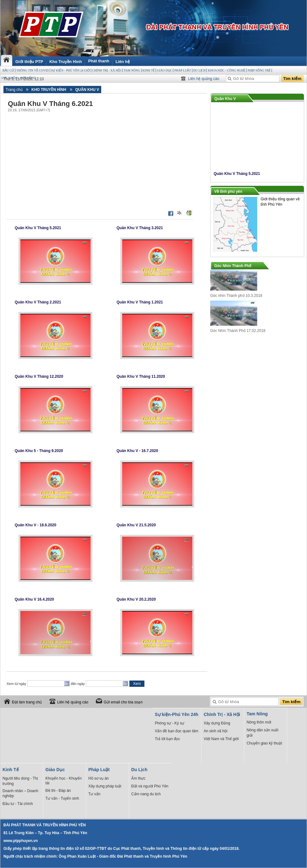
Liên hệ (123, 62)
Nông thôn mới (259, 722)
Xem (137, 684)
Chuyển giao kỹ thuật (264, 743)
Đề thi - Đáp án (58, 791)
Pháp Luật (182, 70)
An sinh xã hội (216, 731)
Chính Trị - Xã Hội (107, 70)
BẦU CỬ (8, 70)
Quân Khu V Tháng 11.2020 (141, 376)
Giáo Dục (164, 70)
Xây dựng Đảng (217, 723)
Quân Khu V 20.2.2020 (136, 599)
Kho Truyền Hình (66, 62)
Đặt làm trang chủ (27, 702)
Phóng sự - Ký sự (169, 723)
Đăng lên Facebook (171, 213)
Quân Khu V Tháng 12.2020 (39, 376)
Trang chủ (14, 90)
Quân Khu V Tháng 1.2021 (140, 302)
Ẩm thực (138, 778)
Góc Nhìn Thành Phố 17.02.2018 (238, 331)
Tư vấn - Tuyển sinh (62, 798)
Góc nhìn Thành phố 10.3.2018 (236, 296)
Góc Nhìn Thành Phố (233, 266)
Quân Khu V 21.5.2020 (136, 525)
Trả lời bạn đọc (167, 739)
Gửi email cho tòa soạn (123, 702)
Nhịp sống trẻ (259, 70)
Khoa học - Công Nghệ (226, 70)
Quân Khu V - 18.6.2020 (36, 525)
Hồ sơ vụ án (99, 778)
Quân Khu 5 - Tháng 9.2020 (39, 451)
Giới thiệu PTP (29, 62)
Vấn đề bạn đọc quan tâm (177, 731)
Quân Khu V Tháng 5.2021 (38, 228)
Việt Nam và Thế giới (221, 739)
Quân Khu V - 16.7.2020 (137, 451)
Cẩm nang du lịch (146, 794)
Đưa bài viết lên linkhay (180, 213)
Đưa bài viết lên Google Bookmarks (189, 213)
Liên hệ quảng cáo (204, 79)
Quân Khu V (87, 90)
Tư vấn (94, 794)
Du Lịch (200, 70)
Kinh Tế (149, 70)
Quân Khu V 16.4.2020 (34, 599)
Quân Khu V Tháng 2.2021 (38, 302)
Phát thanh (99, 61)
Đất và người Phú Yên (150, 786)
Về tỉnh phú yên (228, 192)
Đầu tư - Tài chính (18, 804)
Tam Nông (132, 70)
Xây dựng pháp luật (105, 786)
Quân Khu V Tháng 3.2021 (140, 228)
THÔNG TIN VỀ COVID (33, 70)
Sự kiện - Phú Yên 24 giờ (70, 70)
